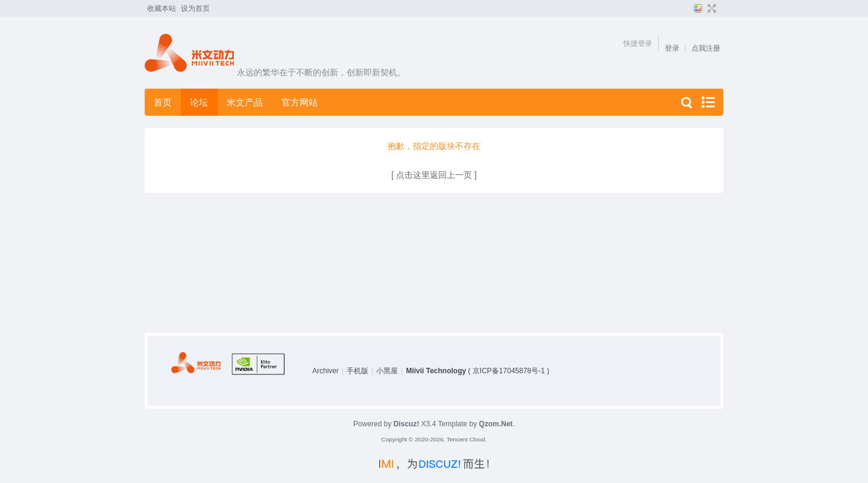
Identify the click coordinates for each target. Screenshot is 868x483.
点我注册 (706, 48)
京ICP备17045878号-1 (509, 371)
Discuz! (407, 424)
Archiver (325, 371)
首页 (163, 102)
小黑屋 (387, 371)
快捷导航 (708, 102)
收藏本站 (162, 8)
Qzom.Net (496, 424)
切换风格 (697, 8)
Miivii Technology (436, 371)
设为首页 (195, 8)
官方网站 (300, 102)
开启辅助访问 (720, 8)
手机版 (357, 371)
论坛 (199, 102)
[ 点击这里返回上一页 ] (434, 175)
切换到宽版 (710, 8)
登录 (672, 48)
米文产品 (245, 102)
